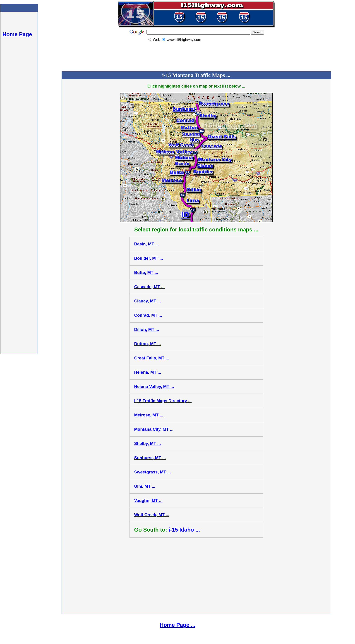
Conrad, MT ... (148, 315)
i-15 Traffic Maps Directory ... (163, 401)
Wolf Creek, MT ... (152, 515)
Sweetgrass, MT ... (153, 472)
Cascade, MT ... (150, 287)
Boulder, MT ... (149, 258)
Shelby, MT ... (148, 443)
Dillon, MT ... (147, 329)
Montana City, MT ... (154, 429)
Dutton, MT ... (148, 344)
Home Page (17, 34)
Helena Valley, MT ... (154, 386)
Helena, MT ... (148, 372)
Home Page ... (177, 625)
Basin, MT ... (147, 244)
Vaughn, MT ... (148, 500)
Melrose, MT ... (149, 415)
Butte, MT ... (146, 272)
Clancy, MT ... (148, 301)
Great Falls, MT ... (152, 358)
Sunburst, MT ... (150, 458)
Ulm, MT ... (145, 486)
